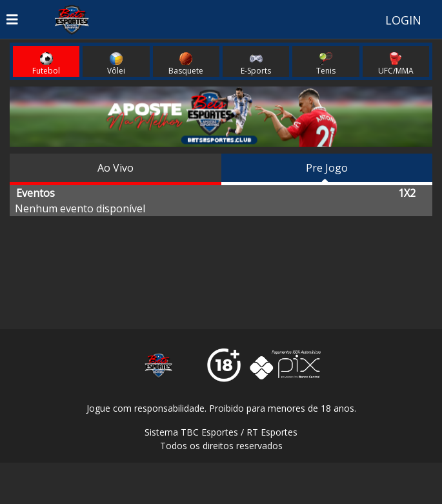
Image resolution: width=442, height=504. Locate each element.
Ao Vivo (116, 168)
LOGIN (403, 20)
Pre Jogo (327, 168)
